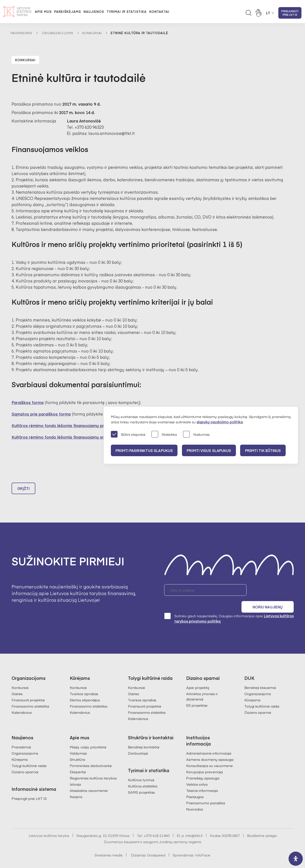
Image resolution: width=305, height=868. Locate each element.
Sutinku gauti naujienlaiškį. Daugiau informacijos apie (229, 608)
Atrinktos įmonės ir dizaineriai (202, 686)
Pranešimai (21, 737)
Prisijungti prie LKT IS (290, 13)
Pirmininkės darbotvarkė (91, 756)
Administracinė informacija (209, 743)
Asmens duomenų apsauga (210, 749)
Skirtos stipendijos (85, 690)
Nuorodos (195, 799)
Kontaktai (159, 12)
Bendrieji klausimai (260, 677)
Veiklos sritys (197, 774)
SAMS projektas (141, 782)
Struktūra (77, 749)
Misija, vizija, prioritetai (88, 737)
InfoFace (203, 845)
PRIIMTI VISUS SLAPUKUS (211, 450)
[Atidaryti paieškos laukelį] (249, 13)
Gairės (17, 684)
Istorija (75, 774)
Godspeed (156, 845)
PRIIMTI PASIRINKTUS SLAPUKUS (145, 450)
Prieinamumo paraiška (206, 793)
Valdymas (78, 743)
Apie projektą (198, 677)
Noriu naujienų (272, 592)
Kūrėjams (252, 690)
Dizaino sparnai (258, 702)
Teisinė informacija (202, 780)
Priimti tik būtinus (267, 450)
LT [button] (268, 13)
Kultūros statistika (143, 776)
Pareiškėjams (68, 12)
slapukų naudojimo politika (220, 422)
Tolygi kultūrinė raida (262, 696)
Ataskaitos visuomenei (89, 780)
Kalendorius (22, 702)
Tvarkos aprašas (84, 684)
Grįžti (24, 490)
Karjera (76, 787)
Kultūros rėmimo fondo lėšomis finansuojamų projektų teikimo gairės (78, 425)
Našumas (196, 435)
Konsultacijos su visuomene (209, 756)
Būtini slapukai (128, 435)
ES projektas (197, 695)
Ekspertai (78, 762)
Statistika (164, 435)
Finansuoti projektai (28, 690)
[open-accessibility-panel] (296, 859)
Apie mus (43, 12)
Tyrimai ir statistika (127, 12)
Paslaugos (195, 787)
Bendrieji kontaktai (144, 737)
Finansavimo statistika (30, 696)
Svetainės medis (109, 845)
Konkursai (92, 33)
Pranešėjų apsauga (203, 768)
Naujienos (94, 12)
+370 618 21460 (156, 825)
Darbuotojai (138, 743)
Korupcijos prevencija (204, 762)
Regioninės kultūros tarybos (93, 768)
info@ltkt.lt (194, 825)
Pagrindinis (21, 33)
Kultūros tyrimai (141, 770)
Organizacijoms (58, 33)
